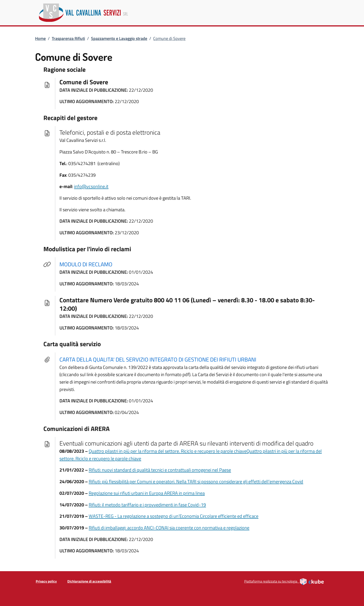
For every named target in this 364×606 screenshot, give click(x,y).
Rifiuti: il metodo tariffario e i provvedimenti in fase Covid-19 (147, 505)
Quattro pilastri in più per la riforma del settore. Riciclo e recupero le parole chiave (168, 451)
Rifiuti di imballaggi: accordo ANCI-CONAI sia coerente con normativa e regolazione (169, 528)
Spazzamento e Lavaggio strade (119, 38)
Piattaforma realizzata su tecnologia (284, 581)
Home (40, 38)
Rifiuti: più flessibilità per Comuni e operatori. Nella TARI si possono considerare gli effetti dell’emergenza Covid (196, 481)
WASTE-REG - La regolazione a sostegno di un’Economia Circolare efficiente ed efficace (174, 516)
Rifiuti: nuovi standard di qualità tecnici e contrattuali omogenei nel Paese (160, 470)
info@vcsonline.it (91, 186)
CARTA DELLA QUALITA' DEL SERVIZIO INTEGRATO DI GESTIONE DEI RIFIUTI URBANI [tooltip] (158, 359)
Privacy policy (46, 581)
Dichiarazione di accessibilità (89, 581)
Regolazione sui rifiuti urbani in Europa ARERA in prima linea (147, 493)
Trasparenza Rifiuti (68, 38)
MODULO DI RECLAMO (89, 264)
